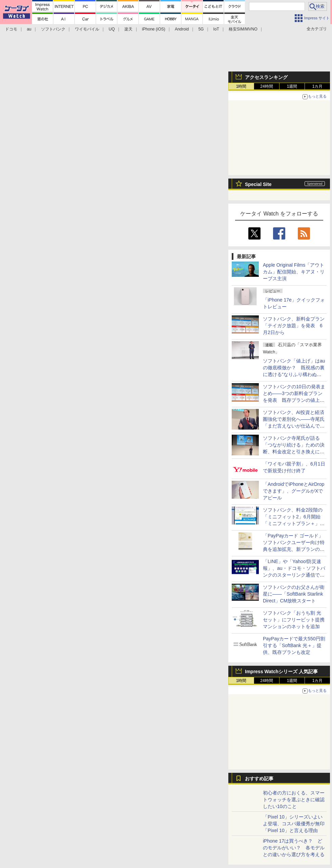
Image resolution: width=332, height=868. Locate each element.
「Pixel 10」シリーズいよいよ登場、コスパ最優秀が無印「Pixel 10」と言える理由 (294, 824)
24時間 (266, 86)
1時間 (241, 86)
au (29, 29)
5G (201, 29)
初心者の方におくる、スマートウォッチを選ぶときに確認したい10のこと (294, 800)
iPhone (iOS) (154, 29)
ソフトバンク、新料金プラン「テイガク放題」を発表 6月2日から (294, 326)
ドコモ (11, 29)
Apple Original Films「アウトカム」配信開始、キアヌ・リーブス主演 (294, 272)
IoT (216, 29)
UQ (112, 29)
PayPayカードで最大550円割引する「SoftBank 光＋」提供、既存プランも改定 (294, 645)
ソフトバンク (53, 29)
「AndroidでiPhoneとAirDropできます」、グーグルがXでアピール (294, 491)
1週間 (292, 86)
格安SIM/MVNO (243, 29)
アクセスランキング (266, 77)
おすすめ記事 (259, 779)
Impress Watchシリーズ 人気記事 (281, 671)
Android (182, 29)
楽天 (128, 29)
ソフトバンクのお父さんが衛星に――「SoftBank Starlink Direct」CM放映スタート (294, 594)
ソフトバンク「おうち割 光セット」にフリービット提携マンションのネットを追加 (294, 620)
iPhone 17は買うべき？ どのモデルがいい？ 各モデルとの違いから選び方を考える (294, 848)
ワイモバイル (87, 29)
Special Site (258, 184)
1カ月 (318, 86)
